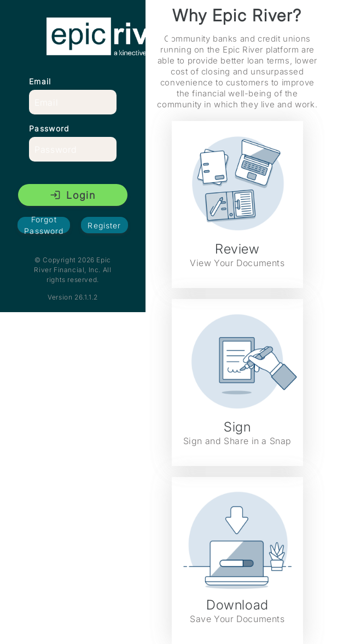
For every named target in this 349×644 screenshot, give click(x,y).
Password (49, 128)
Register (104, 225)
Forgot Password (44, 225)
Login (73, 195)
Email (40, 81)
